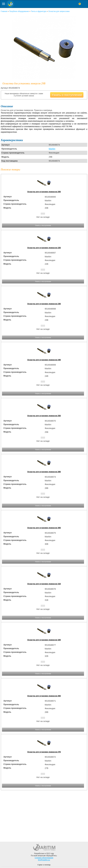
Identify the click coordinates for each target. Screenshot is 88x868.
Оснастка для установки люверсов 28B (44, 472)
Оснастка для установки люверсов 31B (44, 584)
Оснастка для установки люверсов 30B (44, 528)
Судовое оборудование (44, 858)
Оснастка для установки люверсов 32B (44, 640)
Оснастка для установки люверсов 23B (44, 304)
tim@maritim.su (44, 860)
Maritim (52, 149)
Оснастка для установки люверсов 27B (44, 752)
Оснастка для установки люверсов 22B (44, 248)
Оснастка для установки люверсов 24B (44, 360)
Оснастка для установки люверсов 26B (44, 696)
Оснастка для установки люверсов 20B (44, 192)
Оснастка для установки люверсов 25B (44, 416)
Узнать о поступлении (67, 95)
